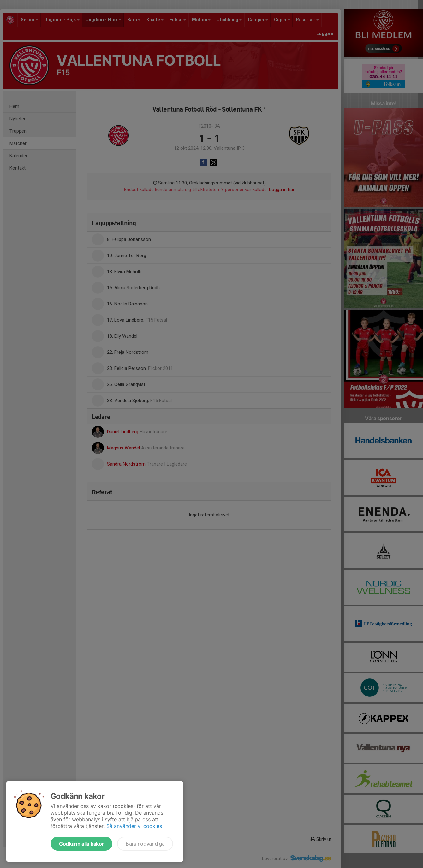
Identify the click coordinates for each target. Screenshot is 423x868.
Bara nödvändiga (145, 844)
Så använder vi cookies (134, 826)
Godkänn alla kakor (81, 844)
